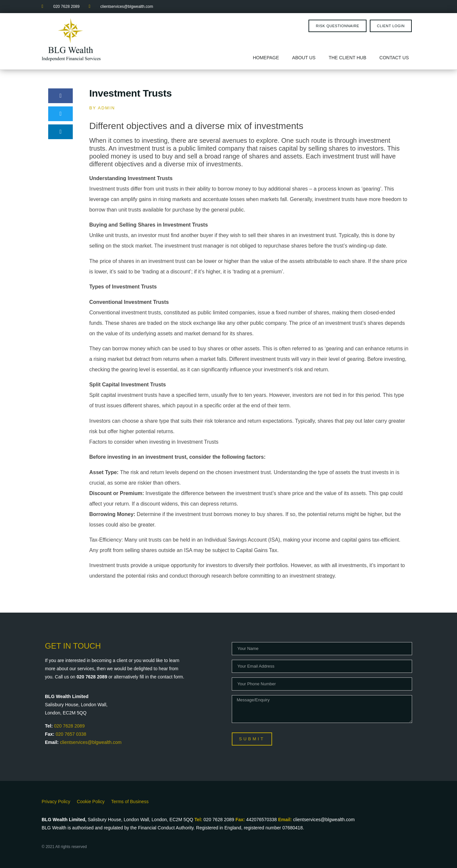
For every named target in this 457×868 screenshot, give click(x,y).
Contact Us (394, 58)
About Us (304, 58)
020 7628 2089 (69, 726)
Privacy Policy (56, 802)
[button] (60, 96)
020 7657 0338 (71, 734)
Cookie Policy (91, 802)
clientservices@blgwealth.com (91, 742)
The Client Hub (347, 58)
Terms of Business (130, 802)
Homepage (266, 58)
